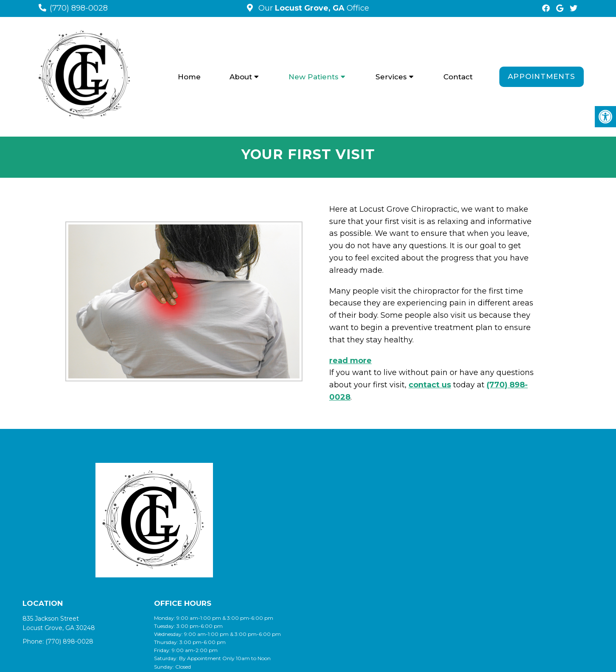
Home (189, 77)
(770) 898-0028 (79, 8)
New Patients (314, 77)
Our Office (313, 8)
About (241, 77)
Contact (458, 77)
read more (350, 361)
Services (391, 77)
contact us (430, 385)
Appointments (542, 76)
